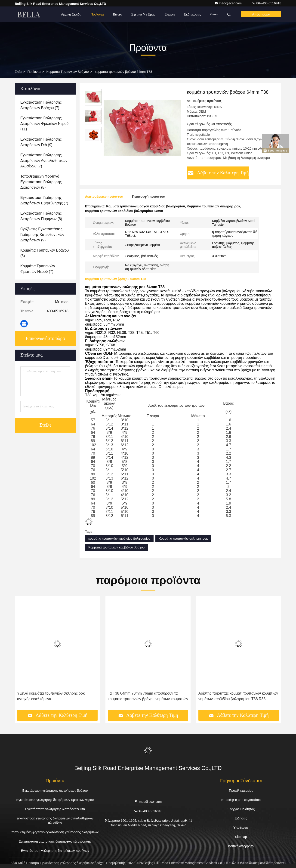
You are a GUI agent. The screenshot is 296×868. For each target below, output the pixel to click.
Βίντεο (118, 14)
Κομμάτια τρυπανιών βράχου (68, 72)
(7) (41, 105)
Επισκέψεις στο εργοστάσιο (241, 800)
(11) (44, 124)
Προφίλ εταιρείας (241, 791)
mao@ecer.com (228, 3)
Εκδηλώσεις (192, 14)
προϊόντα (34, 72)
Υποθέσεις (241, 828)
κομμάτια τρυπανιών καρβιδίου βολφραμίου (119, 539)
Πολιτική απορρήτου (241, 846)
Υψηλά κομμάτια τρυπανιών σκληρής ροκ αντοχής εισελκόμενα (51, 696)
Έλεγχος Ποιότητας (241, 809)
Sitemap (241, 837)
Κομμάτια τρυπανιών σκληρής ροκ (183, 539)
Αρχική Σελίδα (71, 14)
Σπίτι (18, 72)
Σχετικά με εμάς (143, 14)
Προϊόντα (97, 14)
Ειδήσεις (241, 818)
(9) (41, 142)
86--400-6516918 (267, 3)
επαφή (170, 14)
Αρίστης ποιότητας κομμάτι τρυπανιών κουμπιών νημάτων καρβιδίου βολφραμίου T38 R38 (238, 696)
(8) (41, 182)
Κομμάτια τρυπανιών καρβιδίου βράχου (116, 547)
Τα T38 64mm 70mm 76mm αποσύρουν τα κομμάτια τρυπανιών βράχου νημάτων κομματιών (148, 696)
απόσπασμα (261, 14)
